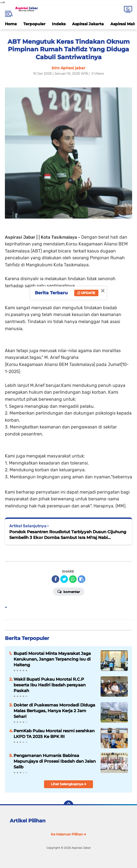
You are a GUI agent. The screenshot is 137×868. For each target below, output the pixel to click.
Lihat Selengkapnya (69, 784)
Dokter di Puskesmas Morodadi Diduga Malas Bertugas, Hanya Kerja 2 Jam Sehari (54, 711)
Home (11, 24)
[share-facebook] (55, 579)
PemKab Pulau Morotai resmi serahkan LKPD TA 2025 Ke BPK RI (54, 734)
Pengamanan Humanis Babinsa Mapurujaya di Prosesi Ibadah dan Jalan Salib (55, 761)
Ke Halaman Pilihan (68, 834)
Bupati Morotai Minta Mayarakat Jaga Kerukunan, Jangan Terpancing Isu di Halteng (52, 659)
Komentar (69, 591)
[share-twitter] (64, 579)
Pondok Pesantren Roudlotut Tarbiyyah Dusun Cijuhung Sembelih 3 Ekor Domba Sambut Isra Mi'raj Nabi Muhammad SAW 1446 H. (68, 535)
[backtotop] (68, 805)
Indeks (59, 24)
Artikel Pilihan (28, 821)
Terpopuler (34, 24)
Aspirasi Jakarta (88, 24)
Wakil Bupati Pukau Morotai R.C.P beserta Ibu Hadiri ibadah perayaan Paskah (50, 685)
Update (86, 293)
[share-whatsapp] (73, 579)
